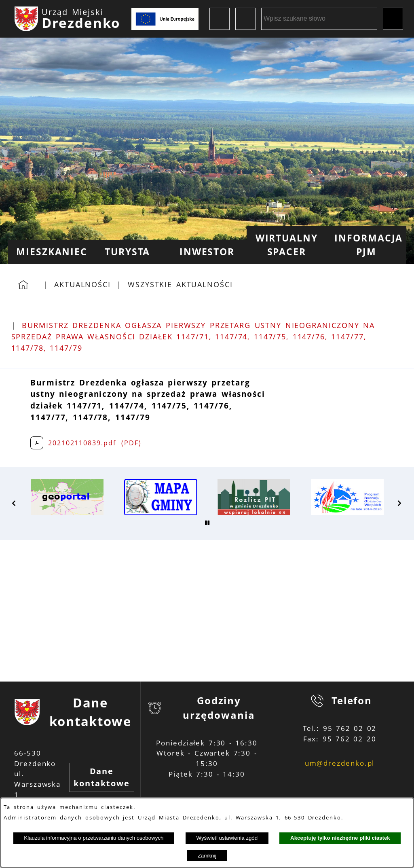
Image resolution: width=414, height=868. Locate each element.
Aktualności (82, 284)
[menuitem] (48, 252)
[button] (14, 503)
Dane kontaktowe (102, 777)
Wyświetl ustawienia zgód (227, 838)
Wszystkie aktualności (180, 284)
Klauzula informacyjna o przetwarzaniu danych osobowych (94, 838)
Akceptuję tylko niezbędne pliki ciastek (340, 838)
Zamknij (207, 856)
